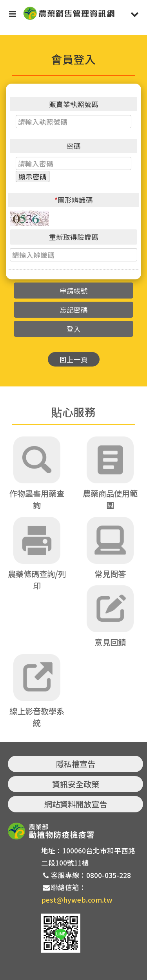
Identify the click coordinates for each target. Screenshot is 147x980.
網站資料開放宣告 (76, 804)
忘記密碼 (74, 310)
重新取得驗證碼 (74, 237)
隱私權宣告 (76, 764)
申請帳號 (74, 291)
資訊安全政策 (76, 784)
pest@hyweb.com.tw (77, 900)
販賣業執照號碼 (74, 104)
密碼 (74, 146)
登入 (74, 329)
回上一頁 (74, 359)
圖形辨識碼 (74, 200)
